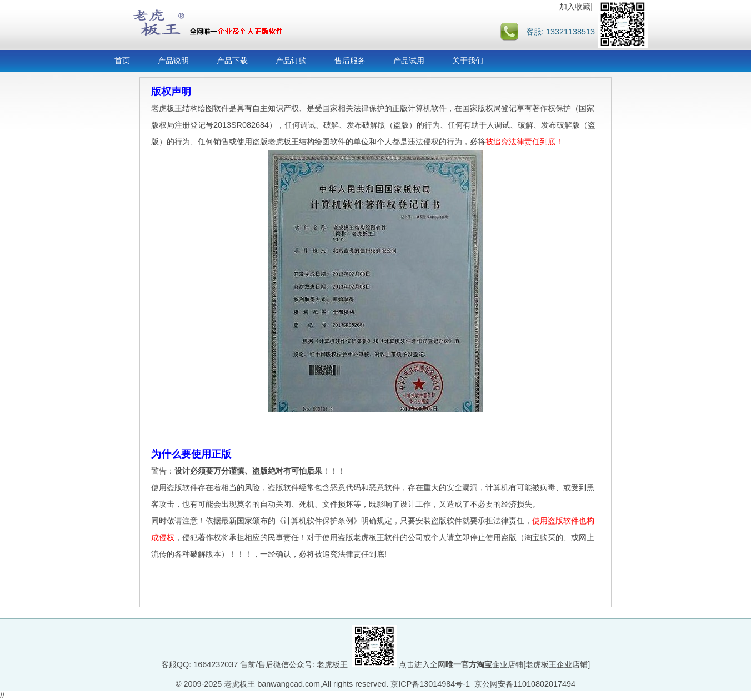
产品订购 (291, 61)
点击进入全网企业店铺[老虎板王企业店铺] (494, 664)
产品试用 (409, 61)
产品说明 (173, 61)
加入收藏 (575, 7)
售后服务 (350, 61)
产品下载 (232, 61)
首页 (122, 61)
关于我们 (468, 61)
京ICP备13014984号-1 (430, 684)
